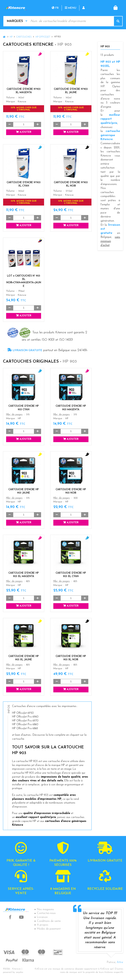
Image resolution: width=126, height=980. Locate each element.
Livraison (42, 917)
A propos (43, 925)
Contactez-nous (46, 913)
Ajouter (24, 132)
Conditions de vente (49, 921)
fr (55, 8)
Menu (71, 8)
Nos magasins (45, 909)
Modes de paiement (49, 929)
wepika (19, 972)
